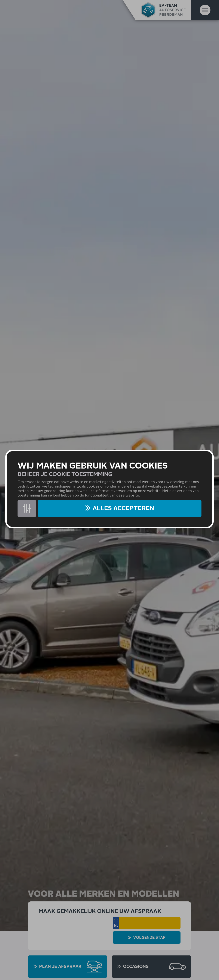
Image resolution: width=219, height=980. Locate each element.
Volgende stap (149, 938)
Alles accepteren (123, 508)
